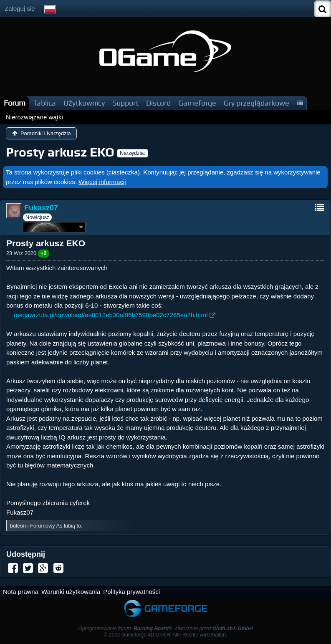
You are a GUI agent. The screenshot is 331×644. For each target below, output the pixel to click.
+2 (44, 253)
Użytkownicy (84, 103)
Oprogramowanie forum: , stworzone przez (165, 629)
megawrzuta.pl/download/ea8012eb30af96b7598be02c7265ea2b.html (111, 315)
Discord (158, 103)
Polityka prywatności (131, 592)
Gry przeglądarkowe (256, 103)
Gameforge (197, 103)
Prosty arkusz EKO (60, 152)
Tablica (44, 103)
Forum (15, 103)
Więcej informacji (102, 182)
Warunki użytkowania (71, 592)
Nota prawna (21, 592)
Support (125, 103)
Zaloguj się (20, 9)
